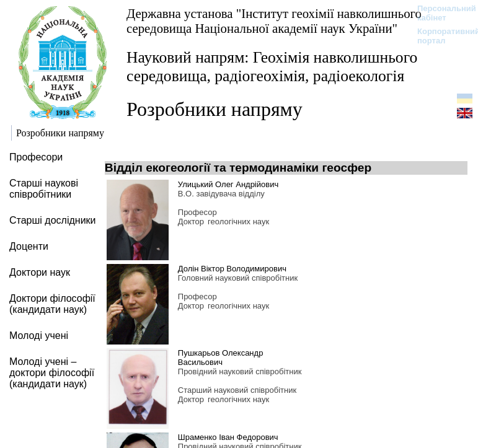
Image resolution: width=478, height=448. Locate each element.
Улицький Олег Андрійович (228, 184)
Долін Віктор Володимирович (232, 269)
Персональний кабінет (440, 13)
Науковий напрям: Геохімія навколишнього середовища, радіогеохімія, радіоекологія (272, 67)
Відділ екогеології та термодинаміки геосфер (238, 168)
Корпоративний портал (440, 36)
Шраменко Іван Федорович (228, 437)
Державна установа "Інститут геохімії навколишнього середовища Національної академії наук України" (274, 21)
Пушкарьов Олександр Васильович (221, 358)
